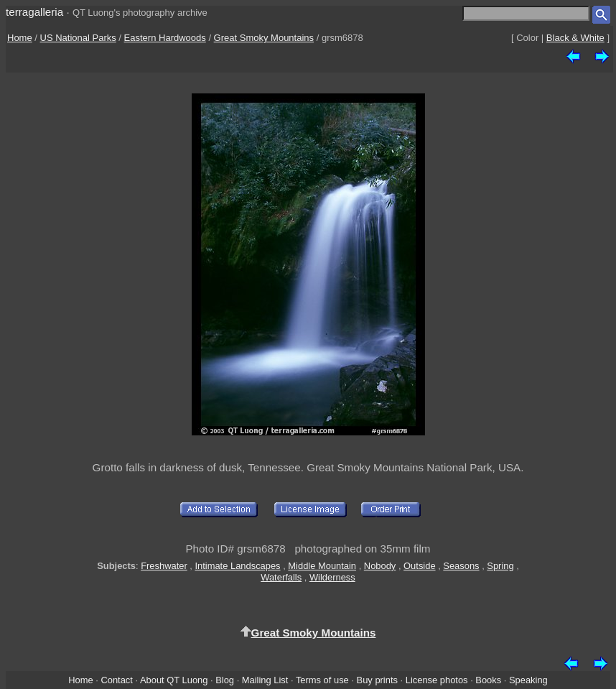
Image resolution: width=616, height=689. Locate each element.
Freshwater (164, 566)
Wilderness (332, 577)
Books (488, 680)
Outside (419, 566)
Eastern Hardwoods (165, 38)
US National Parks (78, 38)
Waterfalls (281, 577)
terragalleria (34, 12)
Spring (500, 566)
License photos (437, 680)
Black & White (575, 38)
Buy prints (377, 680)
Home (20, 38)
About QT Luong (174, 680)
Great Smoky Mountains (264, 38)
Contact (116, 680)
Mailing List (265, 680)
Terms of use (322, 680)
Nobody (380, 566)
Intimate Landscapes (237, 566)
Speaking (528, 680)
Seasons (461, 566)
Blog (225, 680)
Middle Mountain (322, 566)
